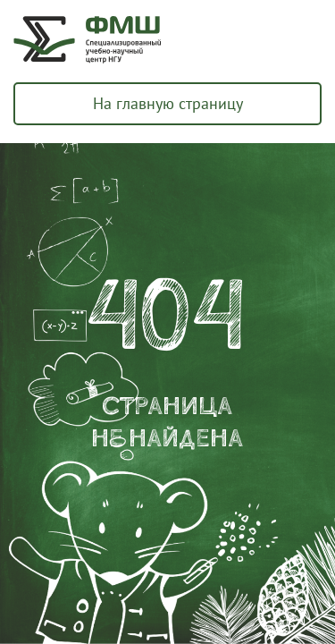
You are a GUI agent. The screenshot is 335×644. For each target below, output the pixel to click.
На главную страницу (168, 103)
